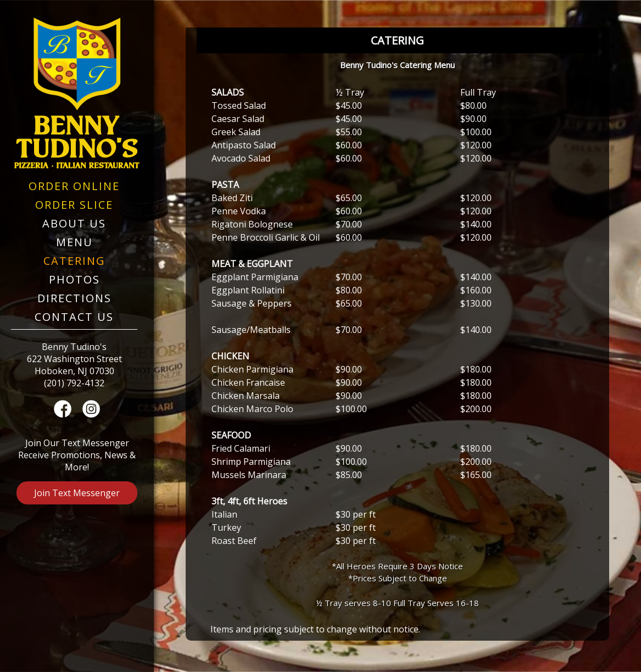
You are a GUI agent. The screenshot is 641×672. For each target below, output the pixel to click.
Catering (74, 261)
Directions (74, 298)
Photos (74, 279)
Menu (74, 242)
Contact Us (74, 317)
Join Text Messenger (77, 493)
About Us (74, 223)
